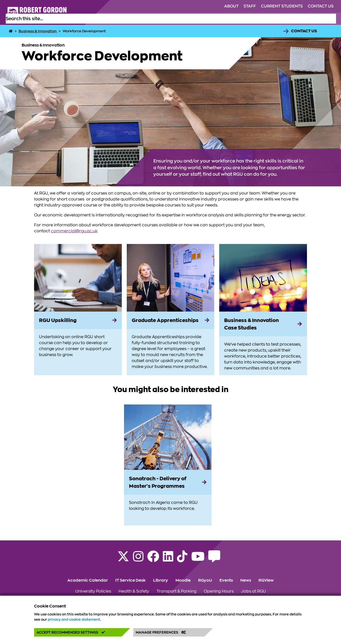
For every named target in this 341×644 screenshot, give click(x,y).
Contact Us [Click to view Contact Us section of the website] (321, 6)
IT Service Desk (130, 580)
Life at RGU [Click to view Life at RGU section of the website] (196, 19)
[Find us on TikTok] (182, 560)
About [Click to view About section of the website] (231, 6)
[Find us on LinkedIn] (168, 560)
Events (226, 580)
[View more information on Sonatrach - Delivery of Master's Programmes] (168, 437)
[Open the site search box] (332, 19)
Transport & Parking (176, 591)
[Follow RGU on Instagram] (138, 560)
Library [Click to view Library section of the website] (161, 580)
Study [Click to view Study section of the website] (174, 19)
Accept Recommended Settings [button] (71, 632)
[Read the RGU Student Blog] (214, 560)
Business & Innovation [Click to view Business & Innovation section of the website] (304, 19)
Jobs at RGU (254, 591)
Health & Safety (134, 591)
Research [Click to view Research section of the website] (268, 19)
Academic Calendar (88, 580)
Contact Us (304, 31)
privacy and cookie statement (74, 619)
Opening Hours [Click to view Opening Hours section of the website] (219, 591)
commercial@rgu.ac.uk (74, 231)
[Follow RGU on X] (123, 560)
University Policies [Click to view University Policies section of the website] (93, 591)
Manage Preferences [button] (161, 632)
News (246, 580)
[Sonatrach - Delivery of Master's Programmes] (168, 482)
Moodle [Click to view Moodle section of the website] (183, 580)
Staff (250, 6)
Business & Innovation (38, 31)
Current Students (282, 6)
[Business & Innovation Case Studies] (263, 324)
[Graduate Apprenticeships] (171, 320)
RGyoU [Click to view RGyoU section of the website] (205, 580)
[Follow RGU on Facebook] (153, 560)
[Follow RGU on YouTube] (198, 560)
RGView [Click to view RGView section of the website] (266, 580)
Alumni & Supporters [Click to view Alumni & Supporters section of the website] (233, 19)
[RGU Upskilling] (78, 320)
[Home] (11, 31)
